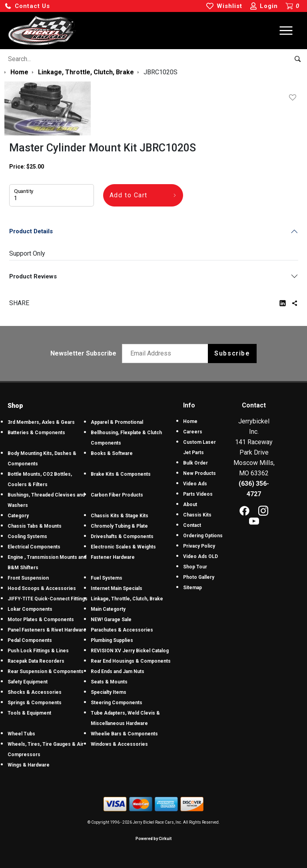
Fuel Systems (107, 578)
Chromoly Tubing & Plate (119, 526)
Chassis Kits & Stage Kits (120, 516)
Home (190, 421)
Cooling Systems (27, 536)
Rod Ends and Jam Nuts (118, 671)
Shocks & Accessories (35, 692)
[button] (27, 6)
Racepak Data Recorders (36, 661)
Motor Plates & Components (41, 620)
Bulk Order (195, 463)
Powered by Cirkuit (153, 839)
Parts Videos (198, 494)
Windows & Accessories (119, 744)
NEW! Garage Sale (111, 620)
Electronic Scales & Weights (123, 547)
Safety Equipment (28, 682)
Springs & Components (35, 703)
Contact (192, 525)
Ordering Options (203, 536)
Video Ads (195, 484)
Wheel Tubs (21, 734)
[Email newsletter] (167, 354)
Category (18, 516)
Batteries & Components (36, 433)
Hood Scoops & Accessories (42, 588)
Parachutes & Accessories (122, 630)
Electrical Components (34, 547)
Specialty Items (109, 692)
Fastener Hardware (113, 557)
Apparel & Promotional (117, 422)
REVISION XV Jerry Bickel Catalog (130, 651)
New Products (199, 473)
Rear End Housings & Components (131, 661)
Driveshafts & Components (122, 536)
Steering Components (117, 703)
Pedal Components (30, 640)
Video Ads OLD (200, 556)
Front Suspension (28, 578)
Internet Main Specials (117, 588)
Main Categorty (108, 609)
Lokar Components (30, 609)
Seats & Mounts (109, 682)
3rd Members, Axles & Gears (41, 422)
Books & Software (112, 453)
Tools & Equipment (29, 713)
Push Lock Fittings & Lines (38, 651)
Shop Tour (195, 567)
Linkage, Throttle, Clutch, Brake (127, 599)
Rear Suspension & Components (46, 671)
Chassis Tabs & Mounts (35, 526)
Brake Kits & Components (121, 474)
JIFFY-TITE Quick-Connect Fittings (48, 599)
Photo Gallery (199, 577)
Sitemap (192, 588)
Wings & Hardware (29, 765)
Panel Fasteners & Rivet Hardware (47, 630)
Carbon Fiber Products (117, 495)
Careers (193, 432)
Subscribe (232, 353)
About (190, 505)
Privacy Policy (199, 546)
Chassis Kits (197, 515)
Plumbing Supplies (112, 640)
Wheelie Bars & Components (124, 734)
